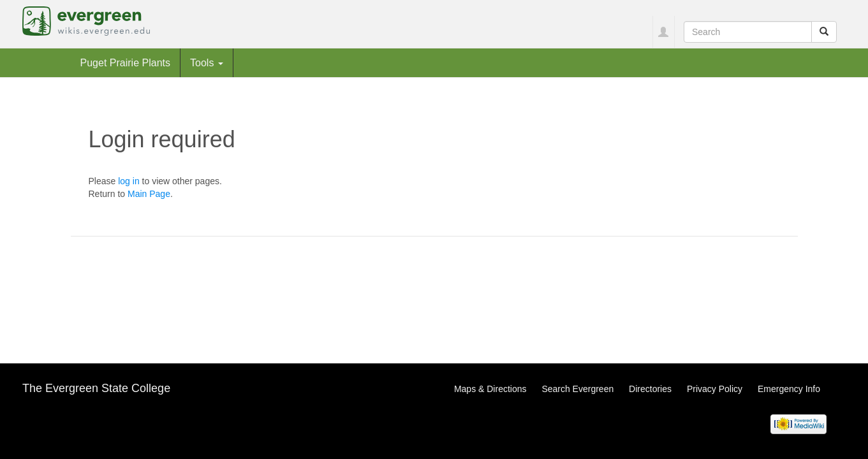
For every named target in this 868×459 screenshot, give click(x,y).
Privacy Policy (715, 389)
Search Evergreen (577, 389)
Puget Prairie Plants (126, 62)
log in (129, 181)
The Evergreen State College (96, 388)
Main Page (149, 194)
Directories (650, 389)
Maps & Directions (490, 389)
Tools (207, 62)
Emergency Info (789, 389)
